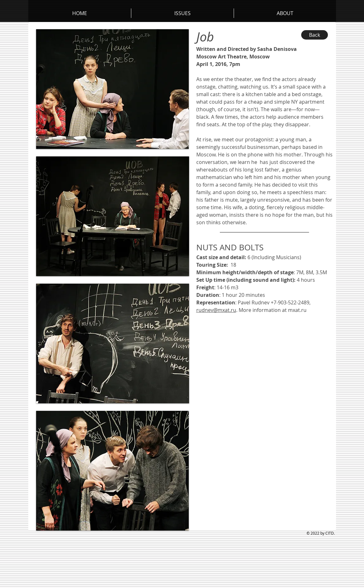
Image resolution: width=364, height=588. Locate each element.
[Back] (315, 35)
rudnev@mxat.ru (216, 310)
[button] (285, 13)
